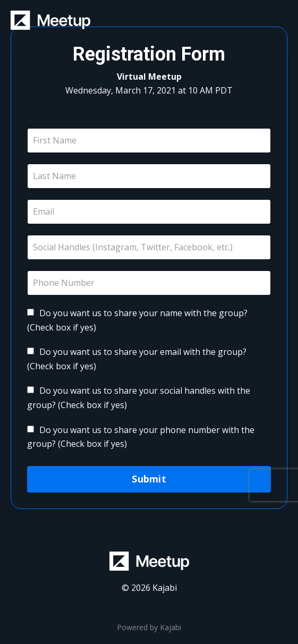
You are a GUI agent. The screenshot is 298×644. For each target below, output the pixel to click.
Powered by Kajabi (149, 627)
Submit (149, 479)
